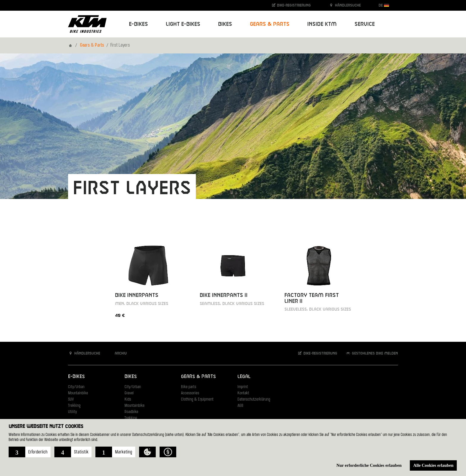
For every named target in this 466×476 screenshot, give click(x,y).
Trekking (74, 406)
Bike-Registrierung (291, 5)
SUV (71, 400)
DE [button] (384, 5)
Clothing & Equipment (197, 400)
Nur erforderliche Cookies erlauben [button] (369, 465)
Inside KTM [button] (322, 24)
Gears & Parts (92, 45)
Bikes (131, 377)
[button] (30, 452)
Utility (73, 412)
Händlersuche (345, 5)
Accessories (190, 393)
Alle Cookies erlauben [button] (433, 465)
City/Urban (76, 387)
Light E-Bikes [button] (183, 24)
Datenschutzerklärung (254, 400)
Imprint (243, 387)
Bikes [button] (225, 24)
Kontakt (243, 393)
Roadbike (131, 412)
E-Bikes (76, 377)
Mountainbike (78, 393)
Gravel (129, 393)
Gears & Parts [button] (270, 24)
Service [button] (365, 24)
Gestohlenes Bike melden (372, 353)
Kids (128, 400)
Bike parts (189, 387)
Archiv (118, 353)
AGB (240, 406)
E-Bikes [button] (138, 24)
